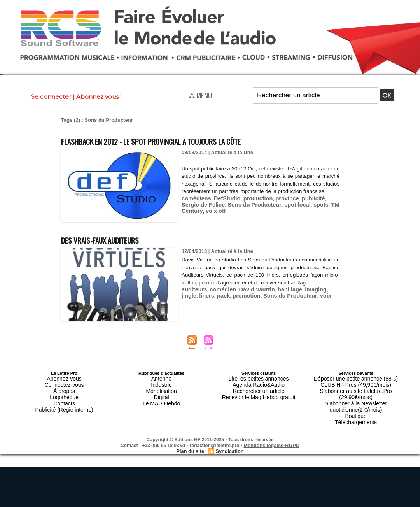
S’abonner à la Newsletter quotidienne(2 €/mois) (356, 394)
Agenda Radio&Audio (258, 382)
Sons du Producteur (223, 212)
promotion (225, 303)
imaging (303, 297)
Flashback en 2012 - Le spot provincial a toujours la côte (181, 140)
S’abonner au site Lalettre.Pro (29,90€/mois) (356, 387)
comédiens (195, 206)
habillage (280, 297)
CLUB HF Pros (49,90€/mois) (356, 382)
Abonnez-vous (64, 378)
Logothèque (64, 392)
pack (204, 303)
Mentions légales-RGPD (272, 428)
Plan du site (191, 433)
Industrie (161, 382)
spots (283, 212)
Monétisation (161, 387)
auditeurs (193, 297)
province (277, 206)
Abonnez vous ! (99, 97)
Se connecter (51, 97)
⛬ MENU (200, 95)
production (251, 206)
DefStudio (223, 206)
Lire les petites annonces (259, 378)
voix (296, 303)
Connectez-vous (64, 382)
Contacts (64, 396)
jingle (322, 297)
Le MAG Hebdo (161, 396)
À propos (64, 387)
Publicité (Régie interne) (64, 401)
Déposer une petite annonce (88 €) (356, 378)
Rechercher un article (259, 387)
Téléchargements (356, 406)
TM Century (306, 212)
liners (188, 303)
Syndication (229, 433)
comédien (219, 297)
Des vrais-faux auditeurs (112, 239)
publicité (301, 206)
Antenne (162, 378)
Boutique (356, 401)
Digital (162, 392)
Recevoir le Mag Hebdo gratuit (259, 392)
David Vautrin (250, 297)
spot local (262, 212)
